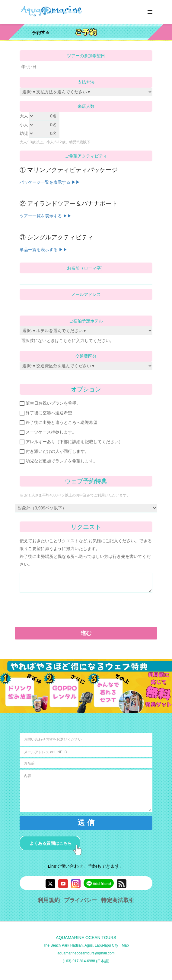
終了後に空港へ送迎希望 (46, 413)
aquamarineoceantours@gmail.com (86, 953)
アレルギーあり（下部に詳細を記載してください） (71, 442)
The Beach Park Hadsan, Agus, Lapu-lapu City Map (86, 945)
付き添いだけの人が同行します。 (54, 451)
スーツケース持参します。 (48, 432)
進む (86, 633)
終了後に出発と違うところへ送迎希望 (59, 423)
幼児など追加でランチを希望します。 (59, 461)
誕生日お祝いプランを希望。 (50, 403)
